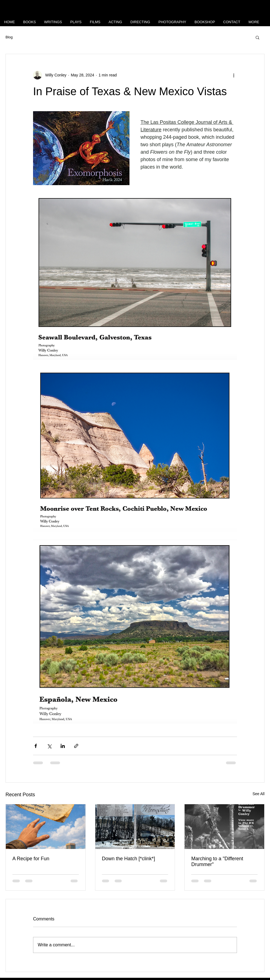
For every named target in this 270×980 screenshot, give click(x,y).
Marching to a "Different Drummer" (217, 862)
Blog (9, 37)
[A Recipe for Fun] (46, 827)
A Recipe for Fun (31, 859)
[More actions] (234, 75)
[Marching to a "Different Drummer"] (224, 827)
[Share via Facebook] (36, 746)
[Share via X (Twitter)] (49, 746)
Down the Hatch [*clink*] (129, 859)
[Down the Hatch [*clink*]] (135, 827)
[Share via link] (76, 746)
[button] (257, 37)
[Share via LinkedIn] (63, 746)
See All (258, 794)
